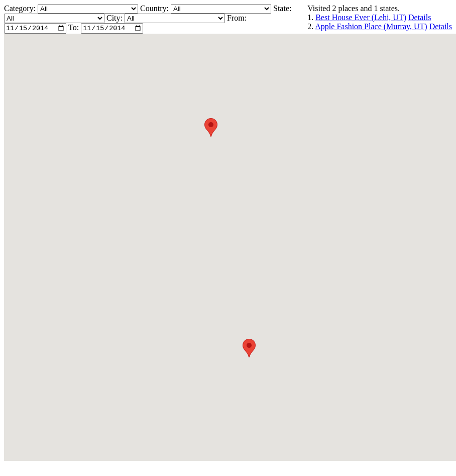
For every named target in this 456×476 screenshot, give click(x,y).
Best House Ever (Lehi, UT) (361, 17)
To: (74, 29)
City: (116, 18)
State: (282, 8)
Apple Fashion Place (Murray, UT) (371, 26)
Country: (155, 8)
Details (420, 17)
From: (237, 18)
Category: (21, 8)
